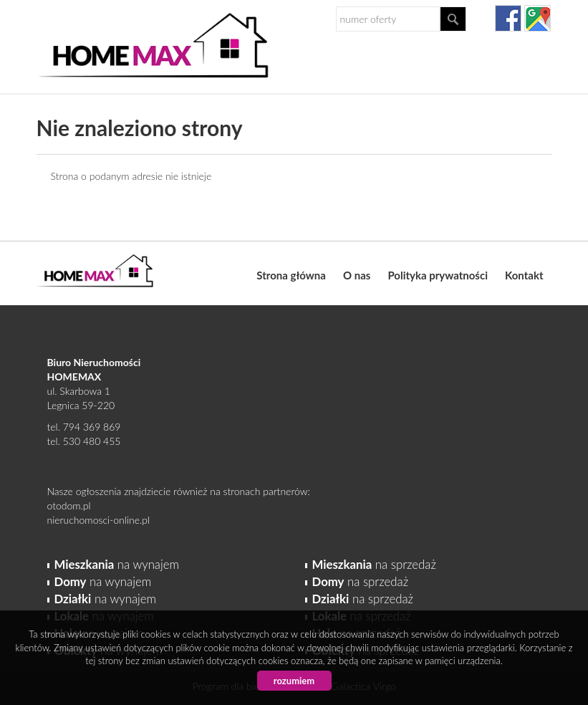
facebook (508, 18)
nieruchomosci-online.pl (99, 520)
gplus (538, 18)
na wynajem (117, 564)
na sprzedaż (374, 564)
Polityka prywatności (438, 275)
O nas (357, 275)
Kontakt (524, 275)
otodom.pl (69, 505)
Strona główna (291, 275)
